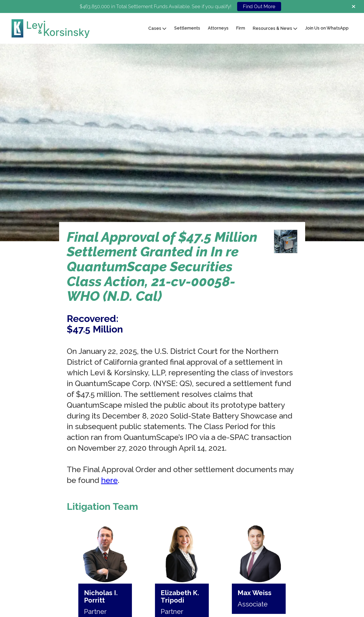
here (109, 480)
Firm (241, 28)
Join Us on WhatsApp (327, 28)
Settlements (187, 28)
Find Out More (259, 6)
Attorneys (218, 28)
